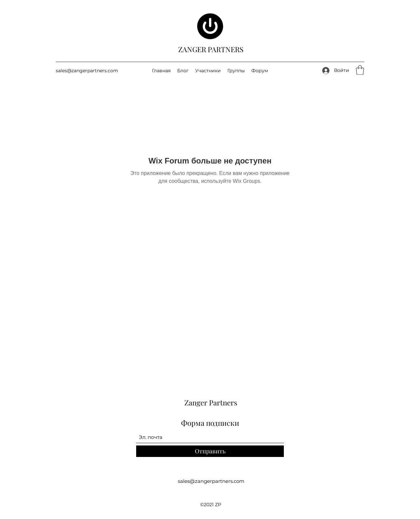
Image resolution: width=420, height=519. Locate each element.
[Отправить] (210, 451)
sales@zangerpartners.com (87, 71)
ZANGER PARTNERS (211, 49)
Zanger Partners (211, 402)
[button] (360, 70)
